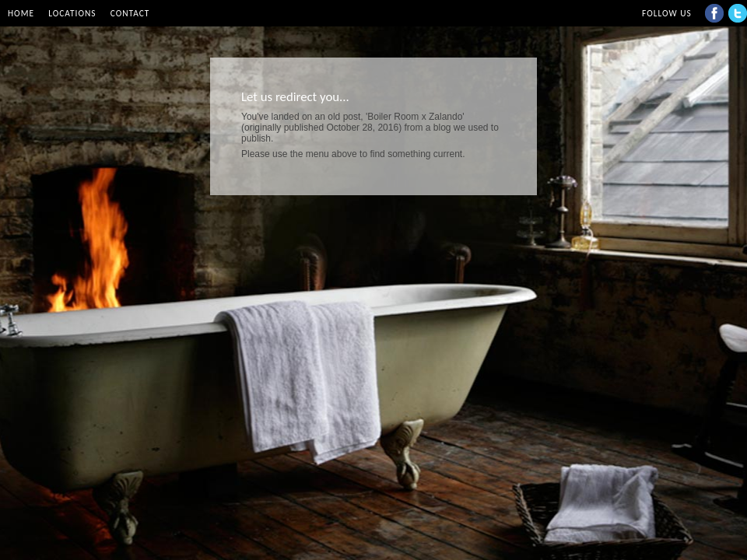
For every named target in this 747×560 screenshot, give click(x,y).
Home (21, 13)
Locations (72, 13)
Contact (130, 13)
